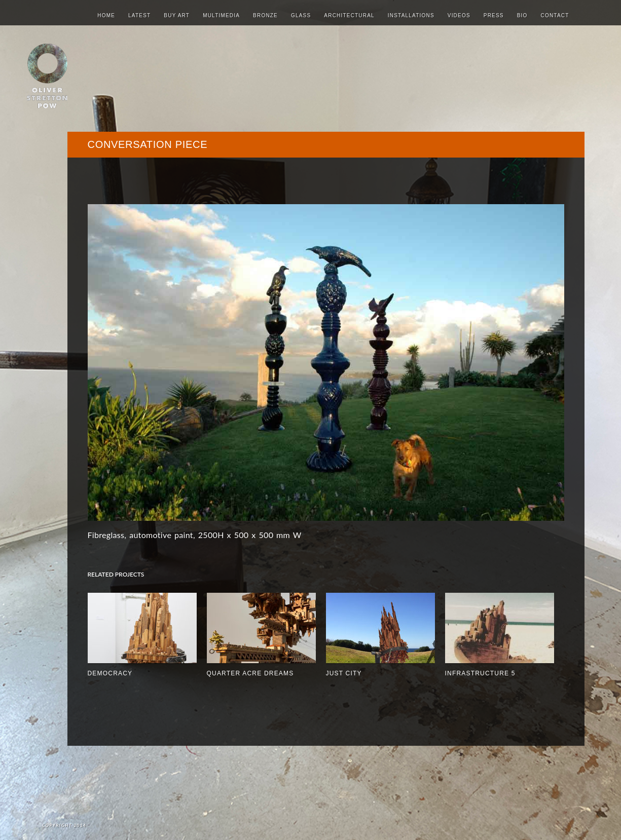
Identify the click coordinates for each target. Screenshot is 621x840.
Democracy (110, 673)
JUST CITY (344, 673)
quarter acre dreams (250, 673)
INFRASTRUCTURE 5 (480, 673)
